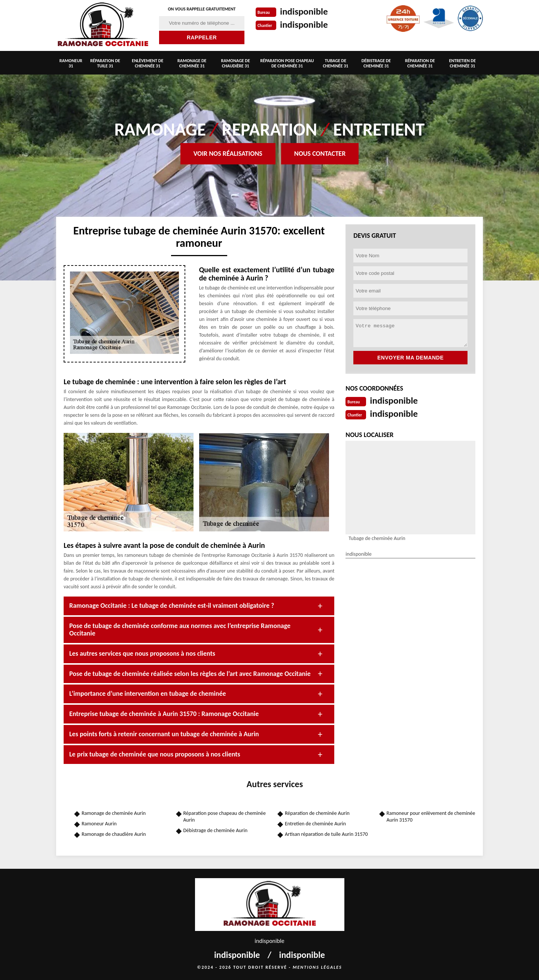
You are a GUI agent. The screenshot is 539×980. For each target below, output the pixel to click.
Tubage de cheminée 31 (335, 63)
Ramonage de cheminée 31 (192, 63)
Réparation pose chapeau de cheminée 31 (287, 63)
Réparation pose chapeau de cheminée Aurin (225, 817)
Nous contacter (320, 154)
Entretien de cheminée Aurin (315, 824)
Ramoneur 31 (71, 63)
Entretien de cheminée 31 (462, 63)
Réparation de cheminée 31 (420, 63)
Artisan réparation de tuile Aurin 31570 (326, 834)
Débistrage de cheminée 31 (376, 63)
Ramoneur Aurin (99, 824)
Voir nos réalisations (228, 154)
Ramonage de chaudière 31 (236, 63)
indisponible (305, 11)
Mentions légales (317, 967)
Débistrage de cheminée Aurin (216, 830)
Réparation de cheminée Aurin (317, 813)
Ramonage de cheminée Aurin (114, 813)
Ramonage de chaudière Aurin (114, 834)
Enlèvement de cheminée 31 (147, 63)
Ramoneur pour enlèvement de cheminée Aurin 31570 (431, 817)
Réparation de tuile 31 (105, 63)
